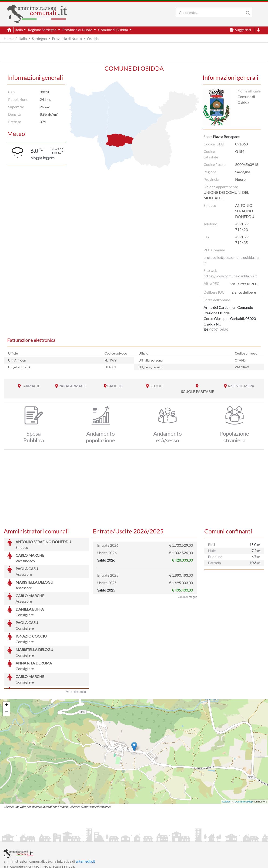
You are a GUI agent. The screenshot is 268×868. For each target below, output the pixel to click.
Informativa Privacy (61, 837)
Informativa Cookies (95, 837)
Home (9, 38)
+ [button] (6, 671)
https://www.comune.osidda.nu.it (230, 276)
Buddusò (215, 557)
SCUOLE (157, 386)
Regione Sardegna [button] (43, 30)
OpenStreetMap (244, 767)
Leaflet (226, 767)
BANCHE (115, 386)
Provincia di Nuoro (67, 38)
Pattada (214, 563)
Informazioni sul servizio (23, 837)
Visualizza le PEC (244, 284)
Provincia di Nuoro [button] (78, 30)
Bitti (211, 544)
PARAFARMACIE (73, 386)
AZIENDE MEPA (241, 386)
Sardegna (39, 38)
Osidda (93, 38)
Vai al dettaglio (76, 657)
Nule (212, 551)
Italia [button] (19, 30)
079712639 (219, 330)
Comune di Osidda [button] (113, 30)
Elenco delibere (244, 292)
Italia (23, 38)
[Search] (211, 12)
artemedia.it (85, 826)
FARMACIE (31, 386)
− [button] (6, 677)
